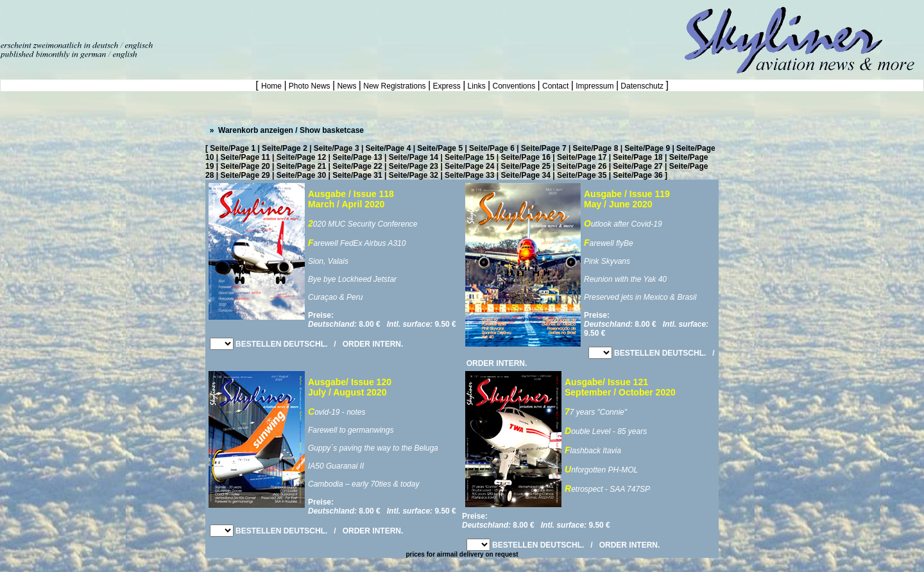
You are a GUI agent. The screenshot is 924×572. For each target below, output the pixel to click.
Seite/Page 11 (245, 157)
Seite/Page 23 (414, 166)
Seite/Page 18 (637, 157)
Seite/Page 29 (245, 175)
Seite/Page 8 (596, 148)
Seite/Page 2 (285, 148)
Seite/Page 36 (637, 175)
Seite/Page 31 (357, 175)
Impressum (595, 86)
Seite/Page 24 (469, 166)
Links (476, 86)
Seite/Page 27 (637, 166)
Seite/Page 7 (544, 148)
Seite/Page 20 (245, 166)
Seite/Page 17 (582, 157)
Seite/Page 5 (440, 148)
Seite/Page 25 (526, 166)
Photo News (310, 86)
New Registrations (395, 86)
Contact (556, 86)
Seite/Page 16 (526, 157)
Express (447, 86)
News (347, 86)
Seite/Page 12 (301, 157)
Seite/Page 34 (526, 175)
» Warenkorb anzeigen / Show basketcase (286, 130)
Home (272, 86)
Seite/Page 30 (301, 175)
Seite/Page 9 (647, 148)
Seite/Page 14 (414, 157)
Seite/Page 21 (301, 166)
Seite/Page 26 (582, 166)
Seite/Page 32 (414, 175)
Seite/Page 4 (389, 148)
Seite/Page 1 (233, 148)
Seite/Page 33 (469, 175)
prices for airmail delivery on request (462, 554)
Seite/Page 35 (582, 175)
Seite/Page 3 (337, 148)
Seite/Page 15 (469, 157)
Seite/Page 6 (492, 148)
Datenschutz (642, 86)
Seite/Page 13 (357, 157)
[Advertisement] (150, 19)
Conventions (514, 86)
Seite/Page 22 (357, 166)
